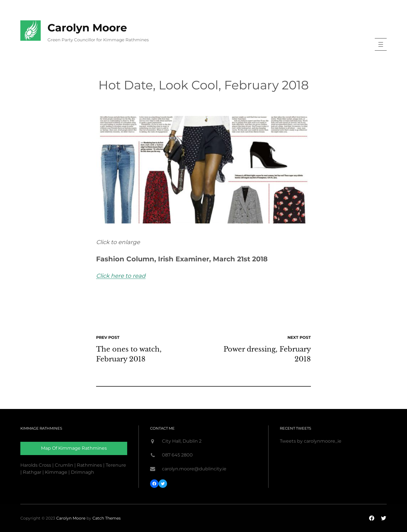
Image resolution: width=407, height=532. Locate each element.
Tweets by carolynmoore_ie (311, 441)
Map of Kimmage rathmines (74, 448)
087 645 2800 (177, 455)
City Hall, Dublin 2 (182, 441)
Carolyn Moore (87, 28)
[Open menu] (381, 44)
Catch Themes (107, 518)
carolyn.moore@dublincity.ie (194, 469)
